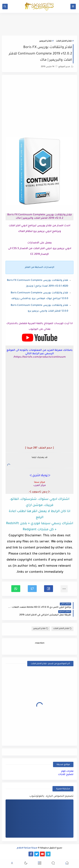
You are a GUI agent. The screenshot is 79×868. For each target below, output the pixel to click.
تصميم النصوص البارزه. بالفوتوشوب (51, 796)
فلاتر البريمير (46, 41)
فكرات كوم (67, 771)
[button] (49, 589)
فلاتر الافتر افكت (64, 41)
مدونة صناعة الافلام (27, 848)
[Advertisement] (39, 107)
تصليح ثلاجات (66, 775)
